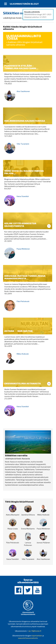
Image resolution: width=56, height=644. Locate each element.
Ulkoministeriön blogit (24, 4)
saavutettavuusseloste (28, 638)
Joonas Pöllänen (43, 543)
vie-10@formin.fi (35, 631)
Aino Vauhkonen (23, 91)
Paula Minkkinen (23, 249)
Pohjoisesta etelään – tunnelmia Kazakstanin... (21, 67)
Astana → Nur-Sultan (18, 331)
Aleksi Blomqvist (13, 515)
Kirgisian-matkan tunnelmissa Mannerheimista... (25, 277)
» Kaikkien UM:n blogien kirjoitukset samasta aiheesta (24, 43)
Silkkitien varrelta (19, 13)
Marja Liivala (13, 529)
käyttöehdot (37, 636)
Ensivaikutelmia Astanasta (23, 383)
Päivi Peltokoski (23, 301)
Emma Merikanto (28, 529)
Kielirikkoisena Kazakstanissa (25, 121)
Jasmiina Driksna (28, 515)
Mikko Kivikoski (23, 354)
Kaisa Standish (23, 196)
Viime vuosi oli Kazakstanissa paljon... (24, 172)
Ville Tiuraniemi (23, 144)
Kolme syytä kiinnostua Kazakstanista (20, 225)
